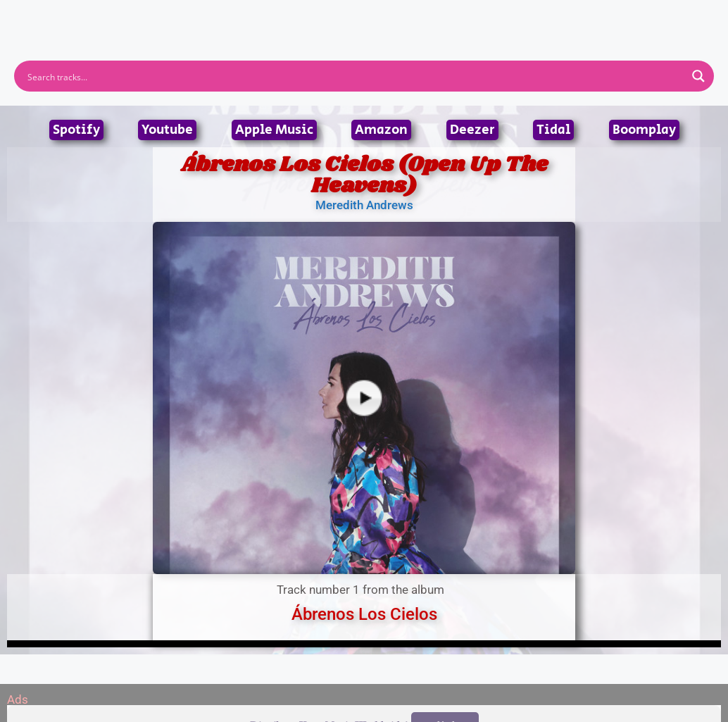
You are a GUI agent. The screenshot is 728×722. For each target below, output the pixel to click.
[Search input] (355, 76)
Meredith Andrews (364, 205)
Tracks (368, 17)
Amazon (381, 130)
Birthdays (536, 17)
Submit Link (445, 17)
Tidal (553, 130)
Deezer (472, 130)
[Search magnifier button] (698, 76)
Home (176, 17)
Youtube (167, 130)
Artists (237, 17)
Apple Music (274, 130)
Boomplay (644, 130)
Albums (302, 17)
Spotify (76, 130)
